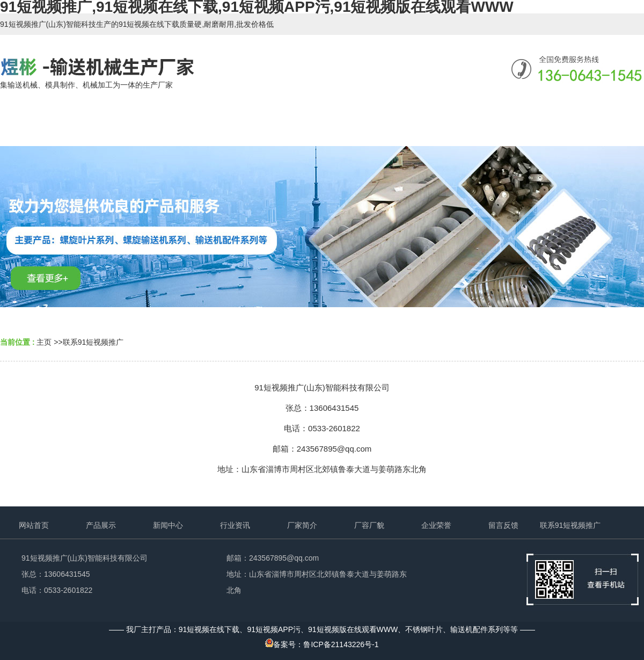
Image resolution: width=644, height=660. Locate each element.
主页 (44, 342)
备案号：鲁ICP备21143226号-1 (322, 644)
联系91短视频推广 (93, 342)
